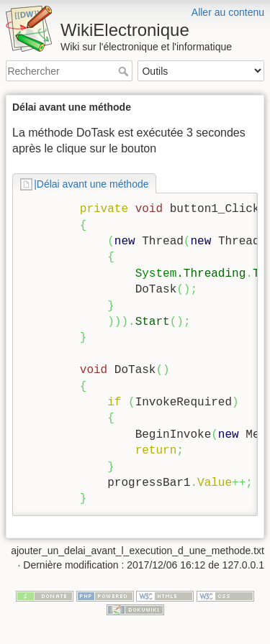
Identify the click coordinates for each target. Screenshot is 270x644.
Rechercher (125, 71)
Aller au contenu (228, 12)
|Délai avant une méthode (91, 184)
